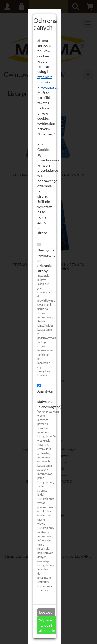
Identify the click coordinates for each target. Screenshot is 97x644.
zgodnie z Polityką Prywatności (51, 82)
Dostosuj (50, 612)
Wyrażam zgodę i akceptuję (51, 625)
